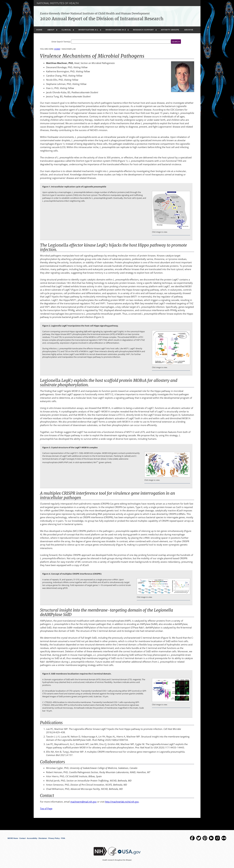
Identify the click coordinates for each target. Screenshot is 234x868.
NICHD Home (13, 838)
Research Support (143, 30)
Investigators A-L (88, 30)
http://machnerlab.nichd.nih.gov (122, 802)
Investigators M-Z (116, 30)
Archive (189, 30)
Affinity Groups (170, 30)
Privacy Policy (54, 838)
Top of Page (46, 808)
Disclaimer (43, 838)
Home (39, 30)
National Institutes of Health (58, 3)
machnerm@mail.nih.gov (83, 802)
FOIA (63, 838)
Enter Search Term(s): (61, 42)
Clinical (66, 30)
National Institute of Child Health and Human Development (95, 13)
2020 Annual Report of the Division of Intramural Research (102, 19)
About (51, 30)
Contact (23, 838)
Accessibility (32, 838)
